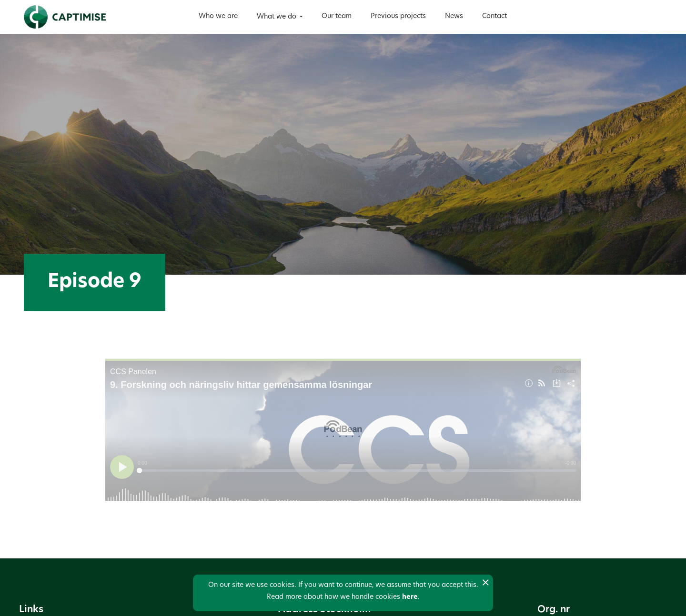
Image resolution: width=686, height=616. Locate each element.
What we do (277, 17)
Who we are (218, 16)
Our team (337, 16)
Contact (494, 16)
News (454, 16)
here (410, 597)
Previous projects (398, 16)
